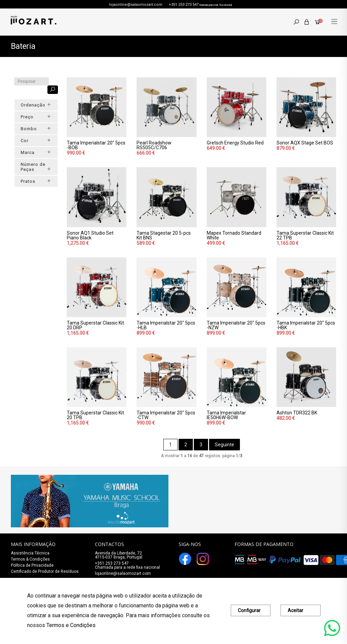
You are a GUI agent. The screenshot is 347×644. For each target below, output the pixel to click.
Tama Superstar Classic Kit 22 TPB (305, 235)
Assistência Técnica (30, 553)
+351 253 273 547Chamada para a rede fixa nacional (127, 565)
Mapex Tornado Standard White (234, 235)
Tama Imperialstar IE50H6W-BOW (226, 415)
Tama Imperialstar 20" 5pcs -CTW (166, 415)
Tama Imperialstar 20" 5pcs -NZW (236, 325)
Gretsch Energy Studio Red (235, 143)
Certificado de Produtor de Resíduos (45, 571)
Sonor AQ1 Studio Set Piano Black (90, 235)
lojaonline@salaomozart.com (136, 5)
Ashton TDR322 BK (297, 413)
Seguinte (224, 445)
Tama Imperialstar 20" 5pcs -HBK (306, 325)
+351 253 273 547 (184, 5)
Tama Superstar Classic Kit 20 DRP (95, 325)
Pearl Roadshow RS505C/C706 (154, 145)
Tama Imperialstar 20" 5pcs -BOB (96, 145)
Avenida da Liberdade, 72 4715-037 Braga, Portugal (119, 555)
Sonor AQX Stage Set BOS (305, 143)
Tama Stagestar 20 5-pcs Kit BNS (164, 235)
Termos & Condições (30, 559)
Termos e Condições (71, 625)
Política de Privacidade (32, 565)
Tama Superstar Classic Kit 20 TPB (95, 415)
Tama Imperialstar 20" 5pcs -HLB (166, 325)
